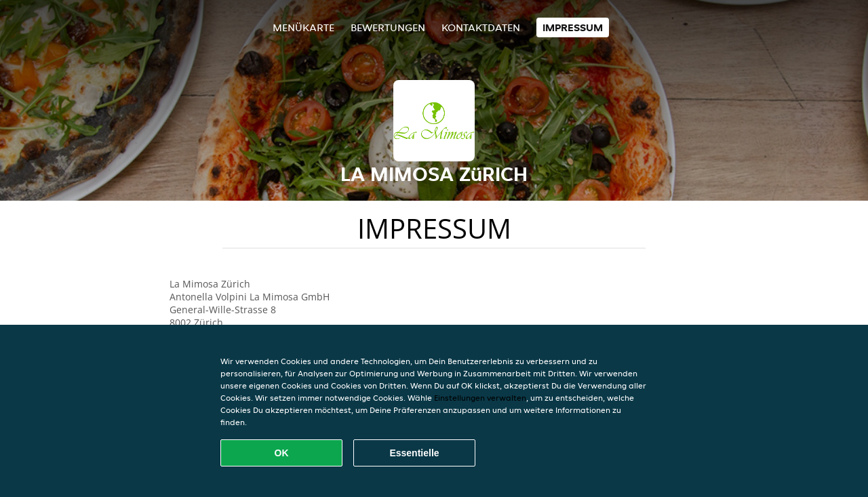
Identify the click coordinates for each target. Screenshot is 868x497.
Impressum (573, 27)
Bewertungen (388, 27)
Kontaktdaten (481, 27)
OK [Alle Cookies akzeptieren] (282, 453)
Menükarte (303, 27)
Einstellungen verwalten (480, 398)
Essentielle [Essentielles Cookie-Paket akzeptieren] (414, 453)
